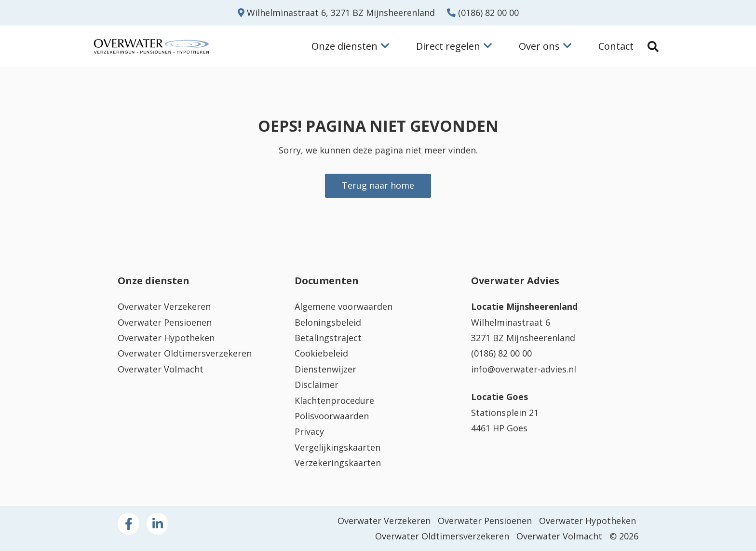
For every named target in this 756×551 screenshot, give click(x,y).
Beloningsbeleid (328, 322)
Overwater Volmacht (161, 369)
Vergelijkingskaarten (337, 447)
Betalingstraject (328, 338)
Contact (616, 46)
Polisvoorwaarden (332, 416)
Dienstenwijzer (325, 369)
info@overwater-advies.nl (524, 369)
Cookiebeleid (321, 354)
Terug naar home (378, 186)
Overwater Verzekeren (164, 306)
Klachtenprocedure (334, 400)
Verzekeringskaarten (338, 463)
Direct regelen (454, 46)
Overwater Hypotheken (166, 338)
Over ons (545, 46)
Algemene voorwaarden (344, 306)
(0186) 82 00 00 (483, 13)
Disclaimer (317, 385)
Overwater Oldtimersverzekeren (185, 354)
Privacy (309, 432)
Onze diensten (351, 46)
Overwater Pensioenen (165, 322)
